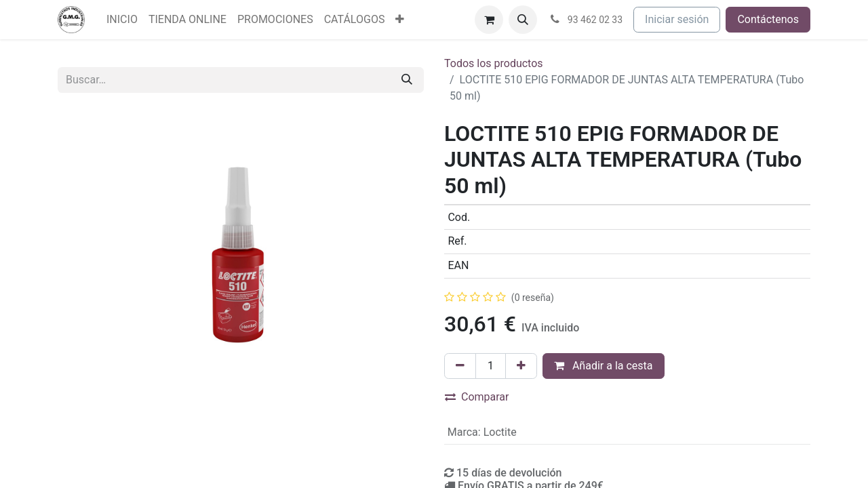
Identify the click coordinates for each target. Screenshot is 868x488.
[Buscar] (407, 80)
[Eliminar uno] (460, 366)
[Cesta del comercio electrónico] (489, 20)
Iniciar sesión (677, 19)
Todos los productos (494, 63)
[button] (523, 20)
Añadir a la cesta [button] (604, 366)
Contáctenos (768, 19)
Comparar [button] (477, 397)
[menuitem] (122, 20)
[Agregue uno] (521, 366)
